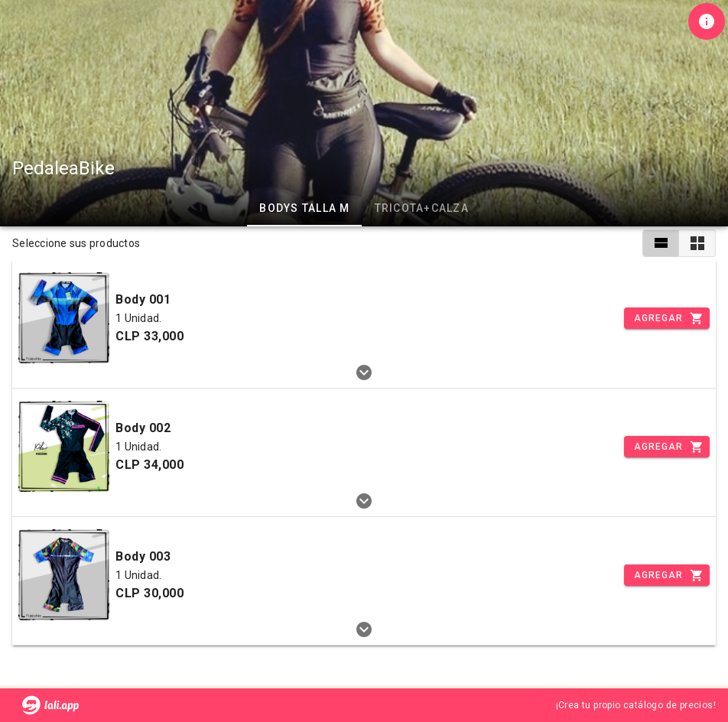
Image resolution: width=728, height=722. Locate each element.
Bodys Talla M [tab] (304, 208)
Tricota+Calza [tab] (422, 208)
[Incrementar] (667, 318)
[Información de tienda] (707, 21)
